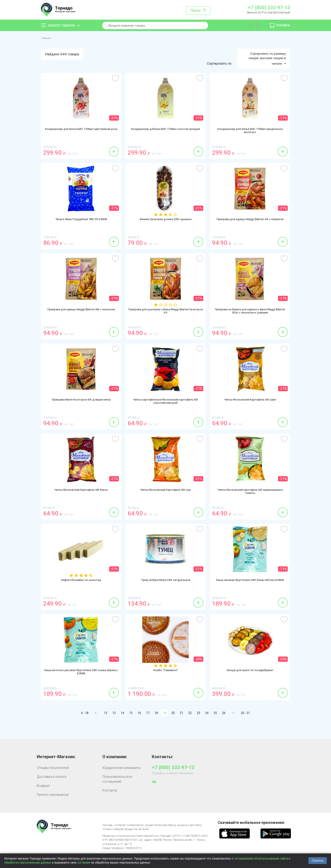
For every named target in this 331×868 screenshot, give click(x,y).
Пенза (196, 10)
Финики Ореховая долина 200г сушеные (165, 232)
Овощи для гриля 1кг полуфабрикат (250, 683)
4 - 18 (85, 725)
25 (215, 725)
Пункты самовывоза (53, 807)
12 (106, 725)
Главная (47, 38)
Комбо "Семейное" (165, 683)
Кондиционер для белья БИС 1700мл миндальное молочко (250, 144)
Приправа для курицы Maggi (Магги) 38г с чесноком (81, 324)
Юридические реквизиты (121, 780)
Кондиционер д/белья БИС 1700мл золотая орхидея (165, 144)
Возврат (43, 798)
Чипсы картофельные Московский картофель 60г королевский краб (166, 414)
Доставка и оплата (52, 789)
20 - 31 (245, 725)
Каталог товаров (61, 26)
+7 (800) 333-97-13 (269, 8)
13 (114, 725)
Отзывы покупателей (53, 780)
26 (224, 725)
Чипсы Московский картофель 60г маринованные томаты (250, 504)
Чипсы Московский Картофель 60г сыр (166, 503)
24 (207, 725)
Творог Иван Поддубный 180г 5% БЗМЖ (81, 232)
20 (173, 725)
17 (148, 725)
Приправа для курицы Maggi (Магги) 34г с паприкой (250, 234)
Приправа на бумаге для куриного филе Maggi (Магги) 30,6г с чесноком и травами (250, 324)
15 (131, 725)
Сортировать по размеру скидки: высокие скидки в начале (264, 70)
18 (156, 725)
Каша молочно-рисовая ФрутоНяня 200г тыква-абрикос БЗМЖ (81, 685)
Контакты (110, 803)
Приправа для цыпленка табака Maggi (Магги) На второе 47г (166, 324)
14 (122, 725)
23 (198, 725)
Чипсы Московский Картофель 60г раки (250, 412)
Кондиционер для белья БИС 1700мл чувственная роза (81, 144)
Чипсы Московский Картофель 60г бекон (81, 503)
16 (139, 725)
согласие (84, 863)
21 (182, 725)
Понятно (318, 861)
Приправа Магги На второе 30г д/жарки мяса (81, 412)
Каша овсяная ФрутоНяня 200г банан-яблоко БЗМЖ (250, 595)
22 (190, 725)
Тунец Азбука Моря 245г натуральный (165, 593)
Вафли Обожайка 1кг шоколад (81, 593)
